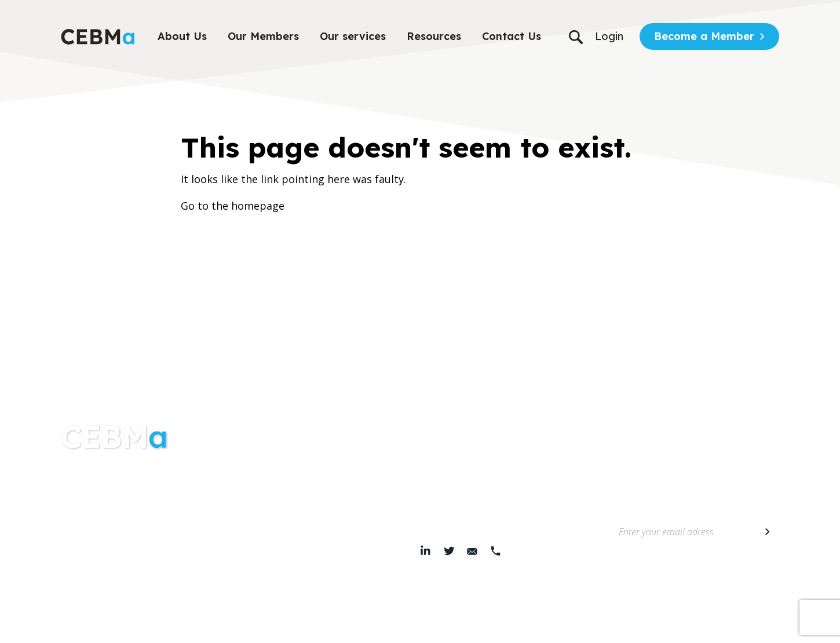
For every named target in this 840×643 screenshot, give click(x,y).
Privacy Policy (271, 626)
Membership (267, 502)
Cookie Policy (403, 626)
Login (609, 36)
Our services (353, 36)
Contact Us (512, 36)
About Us (182, 36)
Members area (271, 525)
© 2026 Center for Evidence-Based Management (514, 626)
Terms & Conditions (337, 626)
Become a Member (704, 36)
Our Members (263, 36)
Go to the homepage (233, 206)
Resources (434, 36)
